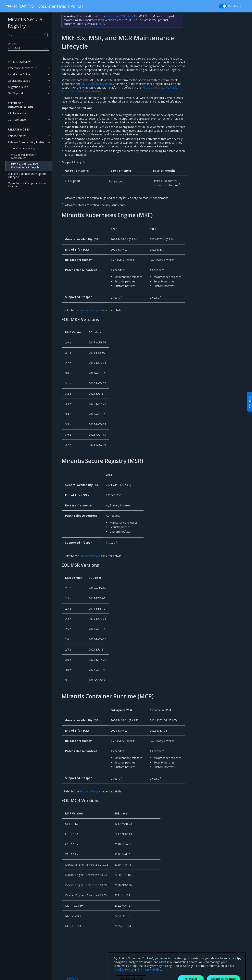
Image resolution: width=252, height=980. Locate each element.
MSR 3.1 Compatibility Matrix (27, 149)
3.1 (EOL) (28, 48)
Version (12, 44)
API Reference (17, 113)
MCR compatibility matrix (97, 84)
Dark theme (235, 6)
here (101, 24)
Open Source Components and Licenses (28, 185)
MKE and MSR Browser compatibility (23, 156)
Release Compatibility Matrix (26, 142)
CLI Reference (17, 120)
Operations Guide (19, 81)
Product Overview (19, 62)
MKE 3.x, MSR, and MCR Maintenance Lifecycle (25, 166)
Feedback (250, 402)
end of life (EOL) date (120, 16)
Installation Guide (19, 74)
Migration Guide (18, 87)
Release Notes (17, 136)
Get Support (16, 93)
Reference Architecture (22, 68)
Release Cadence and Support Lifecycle (27, 175)
